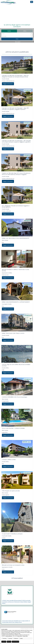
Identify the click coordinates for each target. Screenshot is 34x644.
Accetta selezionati (15, 642)
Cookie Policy (19, 636)
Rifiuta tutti (9, 642)
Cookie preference (9, 636)
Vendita (12, 31)
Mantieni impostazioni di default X (27, 628)
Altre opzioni (18, 42)
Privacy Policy (25, 636)
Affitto (28, 31)
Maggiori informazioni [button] (8, 84)
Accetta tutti (4, 642)
